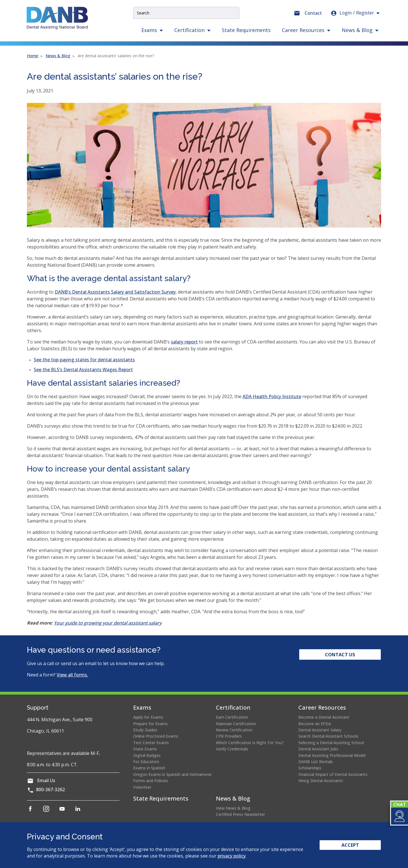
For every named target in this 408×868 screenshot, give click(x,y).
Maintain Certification (236, 724)
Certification (233, 707)
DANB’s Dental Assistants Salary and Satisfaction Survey (115, 292)
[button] (399, 816)
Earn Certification (232, 717)
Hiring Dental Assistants (321, 781)
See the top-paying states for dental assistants (84, 360)
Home (33, 56)
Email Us (46, 780)
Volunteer (142, 787)
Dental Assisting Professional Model (332, 755)
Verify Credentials (232, 749)
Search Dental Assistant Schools (328, 736)
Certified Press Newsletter (240, 814)
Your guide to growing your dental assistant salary (108, 623)
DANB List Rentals (316, 762)
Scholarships (310, 768)
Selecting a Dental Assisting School (331, 743)
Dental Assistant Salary (320, 730)
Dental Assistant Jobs (318, 749)
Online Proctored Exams (156, 736)
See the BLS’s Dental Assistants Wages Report (83, 370)
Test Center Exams (151, 743)
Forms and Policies (151, 781)
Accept (350, 845)
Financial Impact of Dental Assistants (333, 774)
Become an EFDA (315, 724)
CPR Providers (229, 736)
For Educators (146, 762)
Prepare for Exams (150, 724)
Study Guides (145, 730)
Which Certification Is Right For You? (250, 743)
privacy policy (232, 856)
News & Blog (58, 56)
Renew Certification (234, 730)
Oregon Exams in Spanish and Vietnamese (172, 774)
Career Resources (322, 707)
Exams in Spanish (149, 768)
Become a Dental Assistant (324, 717)
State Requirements (246, 30)
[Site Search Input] (186, 13)
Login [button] (352, 13)
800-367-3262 (50, 790)
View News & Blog (233, 808)
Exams (142, 707)
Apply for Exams (148, 717)
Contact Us (340, 655)
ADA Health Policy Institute (272, 396)
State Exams (145, 749)
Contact (313, 13)
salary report (184, 342)
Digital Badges (147, 755)
